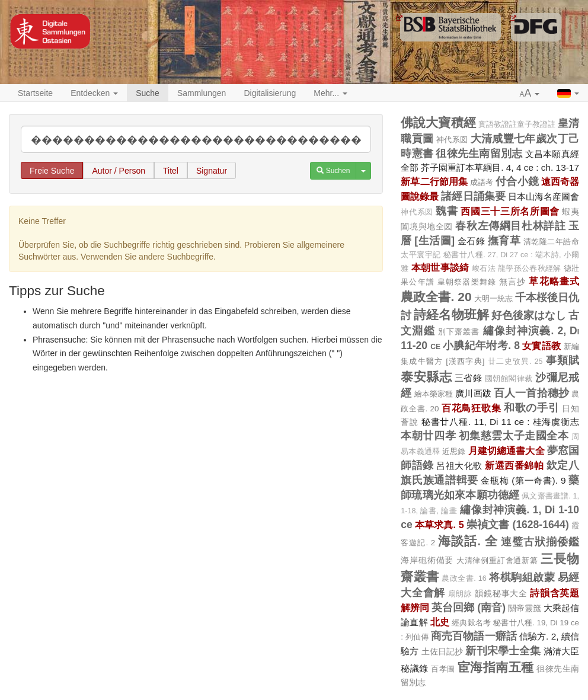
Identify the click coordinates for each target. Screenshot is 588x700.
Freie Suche (52, 171)
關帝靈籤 (525, 608)
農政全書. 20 (436, 297)
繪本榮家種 (434, 394)
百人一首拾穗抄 (531, 393)
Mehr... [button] (330, 93)
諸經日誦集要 (473, 196)
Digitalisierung (270, 93)
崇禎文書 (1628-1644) (518, 525)
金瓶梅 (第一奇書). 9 (523, 480)
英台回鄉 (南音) (469, 608)
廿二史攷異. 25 (515, 362)
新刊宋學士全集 (503, 651)
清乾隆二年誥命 (551, 242)
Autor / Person (119, 171)
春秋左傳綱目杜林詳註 (510, 226)
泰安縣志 (426, 377)
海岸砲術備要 (427, 560)
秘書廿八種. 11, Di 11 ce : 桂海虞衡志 (500, 422)
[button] (530, 94)
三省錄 (469, 378)
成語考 (482, 182)
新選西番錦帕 (514, 465)
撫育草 (504, 241)
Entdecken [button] (94, 93)
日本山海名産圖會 (544, 196)
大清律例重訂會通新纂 (497, 560)
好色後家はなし (529, 315)
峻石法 (484, 269)
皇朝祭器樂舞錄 (467, 282)
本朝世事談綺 (440, 267)
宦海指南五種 (496, 667)
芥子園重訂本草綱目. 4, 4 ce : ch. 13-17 (500, 167)
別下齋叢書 (459, 332)
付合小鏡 (517, 181)
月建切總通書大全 (506, 450)
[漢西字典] (465, 361)
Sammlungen (202, 93)
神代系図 (452, 140)
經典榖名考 (471, 623)
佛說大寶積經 (438, 122)
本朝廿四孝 (428, 436)
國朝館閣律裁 (509, 379)
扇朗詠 (460, 594)
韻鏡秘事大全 (501, 593)
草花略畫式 (554, 281)
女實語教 (541, 346)
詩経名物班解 (451, 314)
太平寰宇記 (421, 255)
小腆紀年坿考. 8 (481, 346)
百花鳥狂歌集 (471, 408)
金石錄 (472, 241)
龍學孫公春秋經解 (529, 269)
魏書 (447, 211)
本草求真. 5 (440, 525)
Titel (171, 171)
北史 (440, 622)
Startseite (35, 93)
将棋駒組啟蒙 (522, 577)
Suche (148, 93)
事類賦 (563, 360)
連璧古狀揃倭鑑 (540, 542)
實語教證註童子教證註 (517, 124)
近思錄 (454, 451)
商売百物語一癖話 (474, 636)
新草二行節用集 (434, 181)
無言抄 (512, 282)
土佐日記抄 (442, 651)
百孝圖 (443, 669)
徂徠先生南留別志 (479, 154)
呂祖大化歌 (459, 466)
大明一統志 (493, 298)
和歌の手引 (532, 408)
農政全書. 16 (464, 578)
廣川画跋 (473, 393)
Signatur (212, 171)
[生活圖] (434, 241)
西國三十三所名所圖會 (510, 211)
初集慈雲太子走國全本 (514, 436)
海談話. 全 (468, 541)
